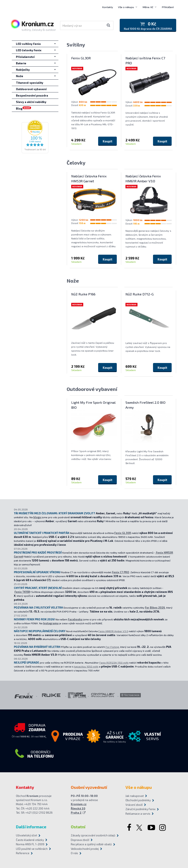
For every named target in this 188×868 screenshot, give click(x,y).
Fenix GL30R (123, 533)
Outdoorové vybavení (92, 389)
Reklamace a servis (138, 814)
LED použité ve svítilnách (32, 849)
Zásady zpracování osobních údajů (93, 835)
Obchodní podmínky (138, 800)
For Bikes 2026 (155, 608)
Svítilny (76, 45)
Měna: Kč (148, 7)
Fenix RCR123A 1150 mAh (114, 663)
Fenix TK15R (22, 592)
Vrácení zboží (134, 805)
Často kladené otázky (30, 840)
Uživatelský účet (27, 835)
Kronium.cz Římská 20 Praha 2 (79, 808)
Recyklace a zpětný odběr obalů (91, 844)
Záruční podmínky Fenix (140, 809)
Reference (23, 853)
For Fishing (112, 647)
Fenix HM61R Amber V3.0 (113, 631)
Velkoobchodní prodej (85, 849)
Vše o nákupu (126, 7)
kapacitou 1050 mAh (86, 666)
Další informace (31, 827)
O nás (74, 853)
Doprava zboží (80, 840)
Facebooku (75, 619)
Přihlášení (168, 7)
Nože (73, 281)
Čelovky (76, 163)
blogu (37, 517)
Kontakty (108, 7)
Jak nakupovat (135, 796)
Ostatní (78, 827)
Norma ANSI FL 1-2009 (30, 844)
